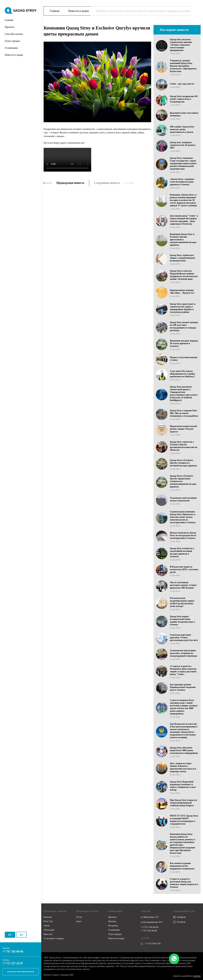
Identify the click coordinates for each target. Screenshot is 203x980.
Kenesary (48, 917)
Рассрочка (113, 926)
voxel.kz (197, 976)
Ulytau (47, 926)
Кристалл (48, 934)
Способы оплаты (14, 34)
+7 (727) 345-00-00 (149, 927)
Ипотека (112, 921)
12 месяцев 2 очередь (54, 938)
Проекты (10, 27)
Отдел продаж (12, 41)
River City (48, 921)
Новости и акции (14, 55)
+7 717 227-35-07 (13, 963)
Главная (9, 20)
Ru (10, 935)
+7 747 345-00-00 (13, 952)
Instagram (179, 917)
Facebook (179, 922)
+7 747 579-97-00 (151, 944)
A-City (79, 917)
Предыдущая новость (70, 183)
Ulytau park (49, 930)
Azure (79, 921)
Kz (22, 935)
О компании (11, 48)
